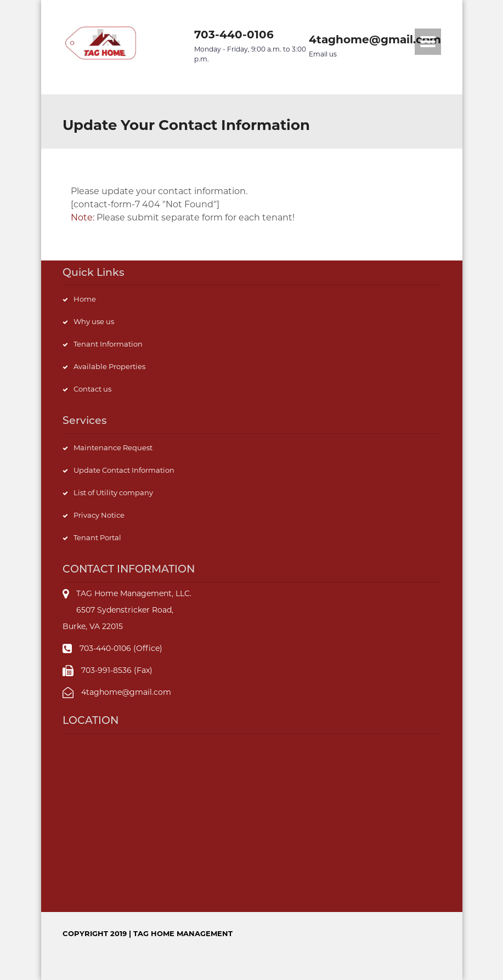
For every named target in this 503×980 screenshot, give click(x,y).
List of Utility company (113, 492)
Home (85, 299)
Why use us (94, 321)
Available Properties (109, 366)
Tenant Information (108, 344)
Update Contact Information (124, 470)
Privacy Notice (99, 515)
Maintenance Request (113, 447)
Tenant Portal (97, 537)
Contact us (92, 389)
